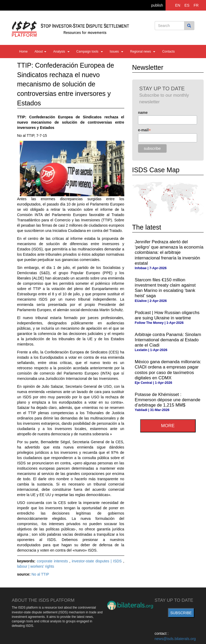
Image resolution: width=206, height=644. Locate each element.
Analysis (61, 52)
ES (187, 5)
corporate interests (53, 561)
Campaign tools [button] (90, 52)
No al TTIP (40, 574)
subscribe (181, 613)
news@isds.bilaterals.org (175, 639)
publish (157, 5)
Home (24, 52)
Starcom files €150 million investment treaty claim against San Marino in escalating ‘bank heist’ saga (165, 288)
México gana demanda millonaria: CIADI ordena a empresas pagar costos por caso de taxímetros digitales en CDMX (168, 370)
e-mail (145, 130)
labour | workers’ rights (36, 566)
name (143, 113)
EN (178, 5)
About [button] (41, 52)
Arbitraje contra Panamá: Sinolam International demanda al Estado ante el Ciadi (168, 340)
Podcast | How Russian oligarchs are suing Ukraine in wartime (167, 315)
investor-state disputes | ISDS (97, 561)
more (168, 426)
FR (196, 5)
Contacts (168, 52)
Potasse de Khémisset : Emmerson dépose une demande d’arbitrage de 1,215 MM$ (168, 400)
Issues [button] (116, 52)
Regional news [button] (143, 52)
